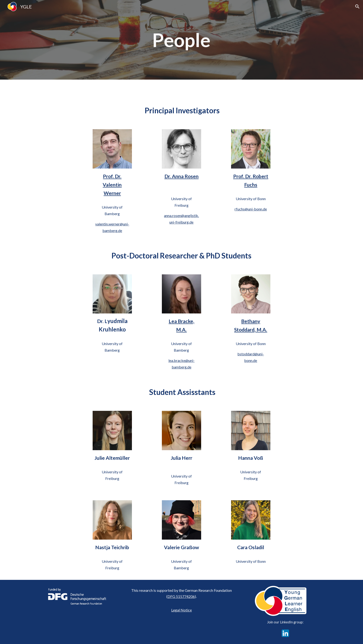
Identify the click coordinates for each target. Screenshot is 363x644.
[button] (357, 7)
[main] (181, 40)
